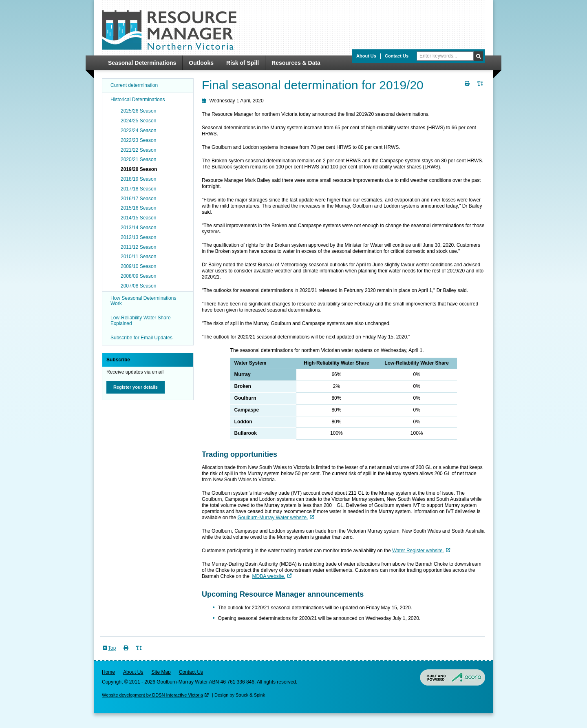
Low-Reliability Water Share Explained (141, 321)
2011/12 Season (138, 247)
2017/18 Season (138, 189)
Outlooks (201, 63)
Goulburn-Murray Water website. (273, 518)
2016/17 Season (138, 199)
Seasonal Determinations (142, 63)
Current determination (134, 85)
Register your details (136, 387)
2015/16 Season (138, 208)
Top (112, 648)
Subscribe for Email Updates (141, 338)
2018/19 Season (138, 179)
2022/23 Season (138, 140)
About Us (366, 56)
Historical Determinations (138, 100)
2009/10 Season (138, 266)
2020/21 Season (138, 159)
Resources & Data (296, 63)
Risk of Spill (243, 63)
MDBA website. (269, 576)
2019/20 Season (139, 169)
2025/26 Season (138, 111)
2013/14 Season (138, 228)
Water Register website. (418, 551)
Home (108, 672)
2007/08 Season (138, 286)
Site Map (161, 672)
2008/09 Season (138, 276)
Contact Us (397, 56)
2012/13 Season (138, 237)
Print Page (468, 88)
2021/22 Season (138, 150)
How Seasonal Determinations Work (143, 301)
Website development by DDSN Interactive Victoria (152, 695)
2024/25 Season (138, 121)
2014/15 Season (138, 218)
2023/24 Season (138, 131)
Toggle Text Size (481, 88)
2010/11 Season (138, 257)
